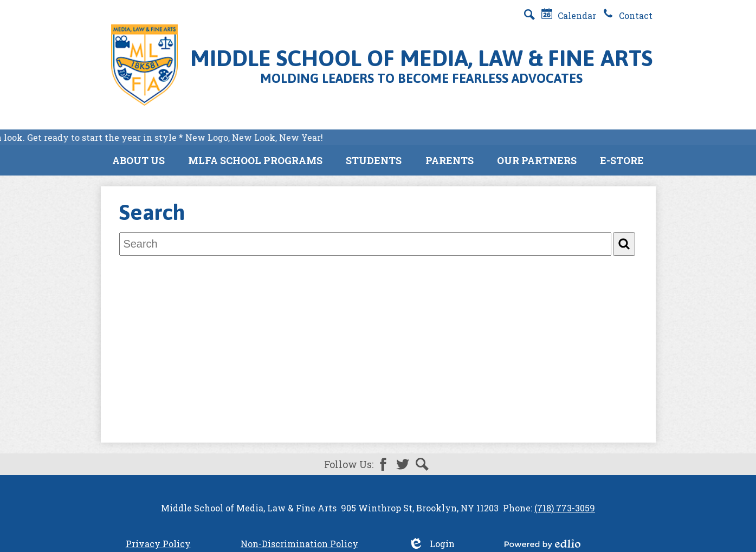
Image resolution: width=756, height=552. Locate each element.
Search (422, 464)
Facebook (383, 464)
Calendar (569, 15)
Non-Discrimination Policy (299, 544)
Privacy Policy (158, 544)
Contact (628, 15)
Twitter (403, 464)
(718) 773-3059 (565, 508)
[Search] (624, 244)
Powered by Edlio (542, 544)
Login (431, 544)
